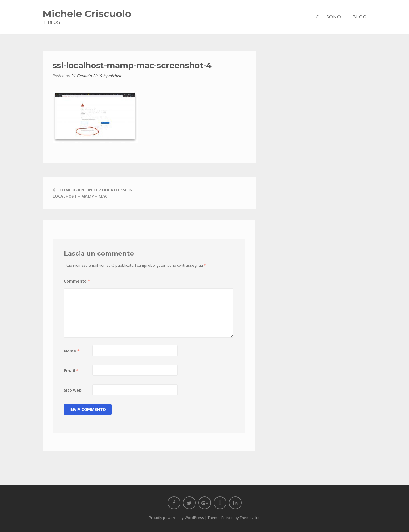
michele (115, 76)
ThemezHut (250, 518)
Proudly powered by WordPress (176, 518)
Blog (359, 17)
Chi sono (328, 17)
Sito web (73, 390)
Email (71, 371)
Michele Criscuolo (87, 13)
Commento (77, 281)
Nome (72, 351)
